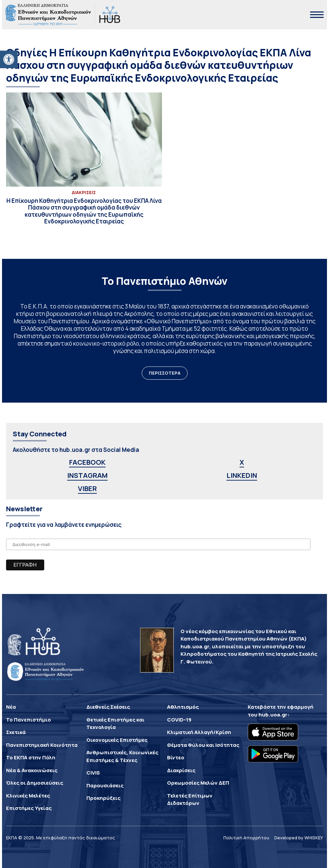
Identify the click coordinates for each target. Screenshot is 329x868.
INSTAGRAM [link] (87, 475)
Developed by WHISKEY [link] (299, 838)
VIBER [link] (87, 489)
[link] (9, 59)
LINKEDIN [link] (242, 475)
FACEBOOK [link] (87, 462)
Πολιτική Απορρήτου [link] (246, 838)
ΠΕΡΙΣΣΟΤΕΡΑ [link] (165, 373)
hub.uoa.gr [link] (273, 715)
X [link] (242, 462)
